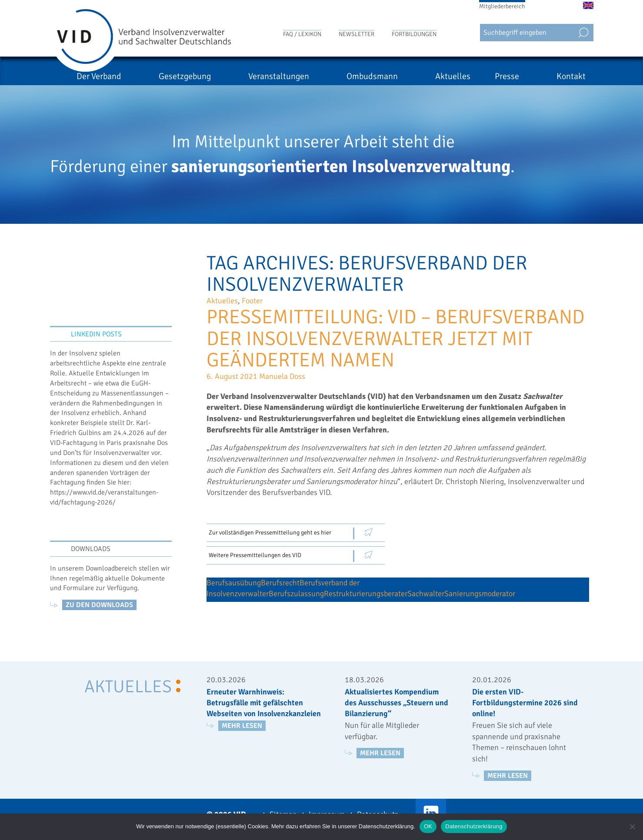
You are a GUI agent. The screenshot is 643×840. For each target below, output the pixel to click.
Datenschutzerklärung (474, 826)
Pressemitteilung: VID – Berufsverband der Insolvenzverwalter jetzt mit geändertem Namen (396, 339)
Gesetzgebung (237, 76)
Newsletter (356, 34)
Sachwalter (426, 594)
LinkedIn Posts (96, 334)
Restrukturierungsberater (366, 594)
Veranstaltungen (318, 76)
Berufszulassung (296, 594)
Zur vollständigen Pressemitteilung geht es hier (270, 533)
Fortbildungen (414, 34)
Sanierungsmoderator (480, 594)
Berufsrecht (280, 583)
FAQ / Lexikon (302, 34)
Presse (520, 76)
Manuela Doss (282, 376)
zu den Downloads (99, 605)
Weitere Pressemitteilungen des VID (255, 555)
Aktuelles (466, 76)
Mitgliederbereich (502, 6)
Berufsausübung (234, 583)
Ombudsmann (398, 76)
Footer (252, 301)
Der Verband (164, 76)
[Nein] (632, 827)
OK (428, 826)
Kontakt (571, 76)
